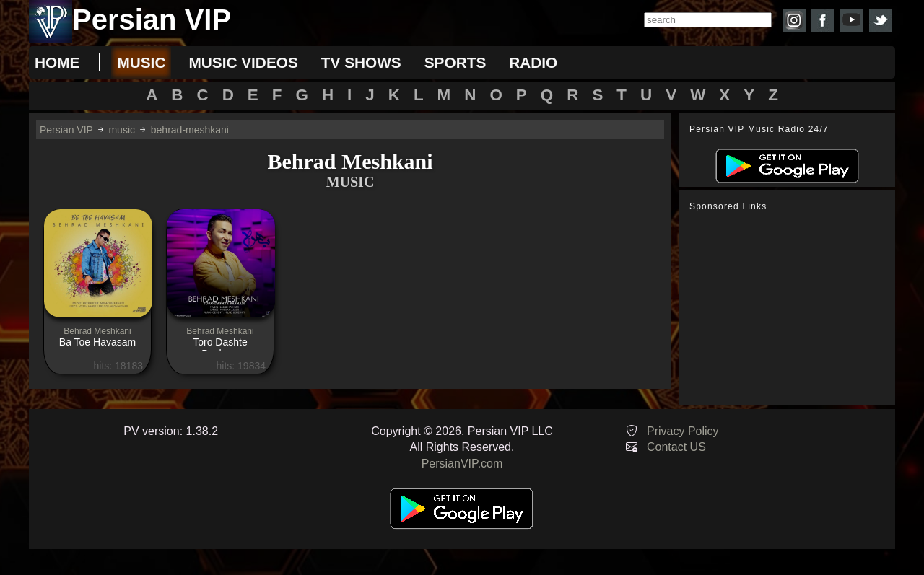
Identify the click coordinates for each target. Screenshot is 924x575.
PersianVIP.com (462, 464)
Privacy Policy (683, 431)
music (141, 62)
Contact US (676, 447)
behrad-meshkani (190, 130)
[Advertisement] (790, 309)
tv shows (361, 62)
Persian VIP (66, 130)
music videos (243, 62)
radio (533, 62)
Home (57, 62)
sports (456, 62)
